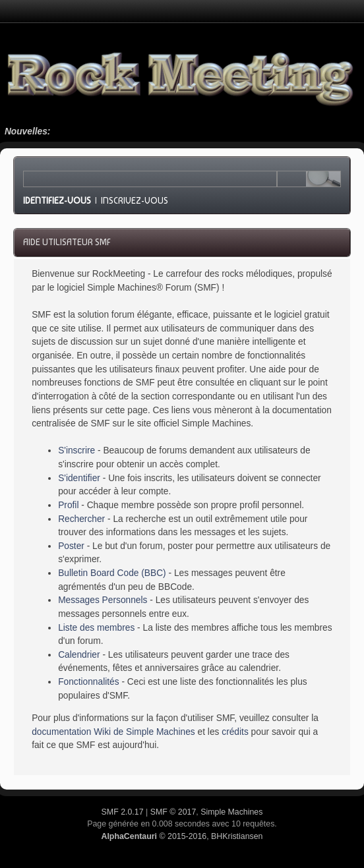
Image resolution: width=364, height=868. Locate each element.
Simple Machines (231, 812)
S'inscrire (76, 450)
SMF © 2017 (173, 812)
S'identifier (79, 478)
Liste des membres (96, 628)
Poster (71, 546)
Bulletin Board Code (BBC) (112, 573)
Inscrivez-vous (135, 200)
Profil (68, 505)
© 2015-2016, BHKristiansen (182, 836)
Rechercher (81, 519)
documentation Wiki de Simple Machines (113, 732)
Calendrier (79, 655)
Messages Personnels (103, 600)
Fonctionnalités (88, 682)
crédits (235, 732)
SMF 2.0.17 (123, 812)
